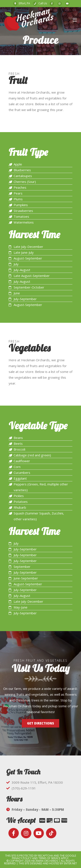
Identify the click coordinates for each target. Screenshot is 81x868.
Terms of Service (49, 858)
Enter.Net (70, 863)
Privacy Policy (22, 858)
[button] (40, 723)
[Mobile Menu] (75, 20)
